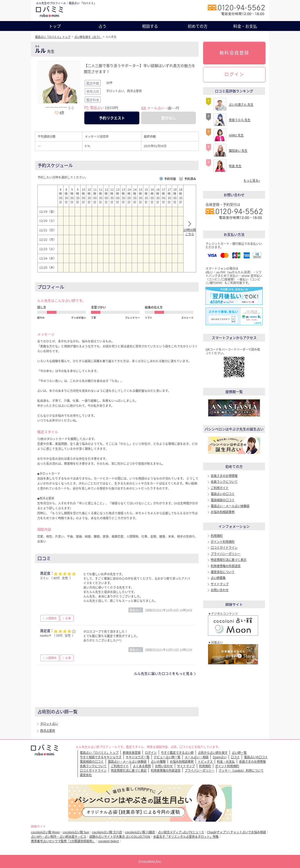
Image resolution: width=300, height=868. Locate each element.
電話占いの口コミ (223, 494)
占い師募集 (218, 578)
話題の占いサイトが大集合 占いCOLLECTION (120, 837)
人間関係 (51, 618)
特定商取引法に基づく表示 (229, 560)
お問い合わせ (220, 590)
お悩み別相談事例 (223, 512)
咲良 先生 (235, 166)
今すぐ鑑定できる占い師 (177, 753)
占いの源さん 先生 (241, 105)
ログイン (234, 74)
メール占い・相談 (197, 757)
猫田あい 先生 (238, 151)
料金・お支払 (245, 26)
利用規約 (217, 536)
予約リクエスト (112, 118)
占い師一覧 (239, 753)
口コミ (235, 757)
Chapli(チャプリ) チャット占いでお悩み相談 (237, 832)
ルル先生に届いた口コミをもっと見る (163, 673)
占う (102, 26)
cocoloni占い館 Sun (76, 832)
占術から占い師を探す (213, 753)
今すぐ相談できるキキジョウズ (101, 757)
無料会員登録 (234, 53)
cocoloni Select (109, 841)
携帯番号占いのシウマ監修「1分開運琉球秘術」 (63, 841)
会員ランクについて (224, 482)
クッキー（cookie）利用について (241, 770)
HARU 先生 (236, 135)
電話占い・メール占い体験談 (230, 506)
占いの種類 (158, 762)
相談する (150, 26)
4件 (62, 112)
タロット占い (49, 724)
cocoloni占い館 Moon (45, 832)
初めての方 (198, 26)
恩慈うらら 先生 (240, 120)
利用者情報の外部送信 (226, 566)
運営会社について (223, 572)
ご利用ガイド (220, 488)
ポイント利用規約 (223, 542)
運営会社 (86, 775)
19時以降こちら (190, 229)
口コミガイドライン (224, 548)
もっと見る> (252, 181)
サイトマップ (220, 584)
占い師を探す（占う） (88, 37)
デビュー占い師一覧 (167, 757)
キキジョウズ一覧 (138, 757)
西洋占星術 (48, 731)
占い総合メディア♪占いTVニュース (181, 832)
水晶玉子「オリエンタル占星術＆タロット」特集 (186, 837)
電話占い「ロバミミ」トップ (53, 37)
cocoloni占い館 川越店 (140, 832)
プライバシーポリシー (226, 554)
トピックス (205, 762)
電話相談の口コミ (223, 500)
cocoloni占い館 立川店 (107, 832)
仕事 (68, 618)
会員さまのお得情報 (224, 476)
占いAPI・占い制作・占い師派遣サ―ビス (59, 837)
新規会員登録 (132, 753)
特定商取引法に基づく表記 (129, 770)
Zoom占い (220, 757)
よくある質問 (142, 766)
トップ (55, 26)
